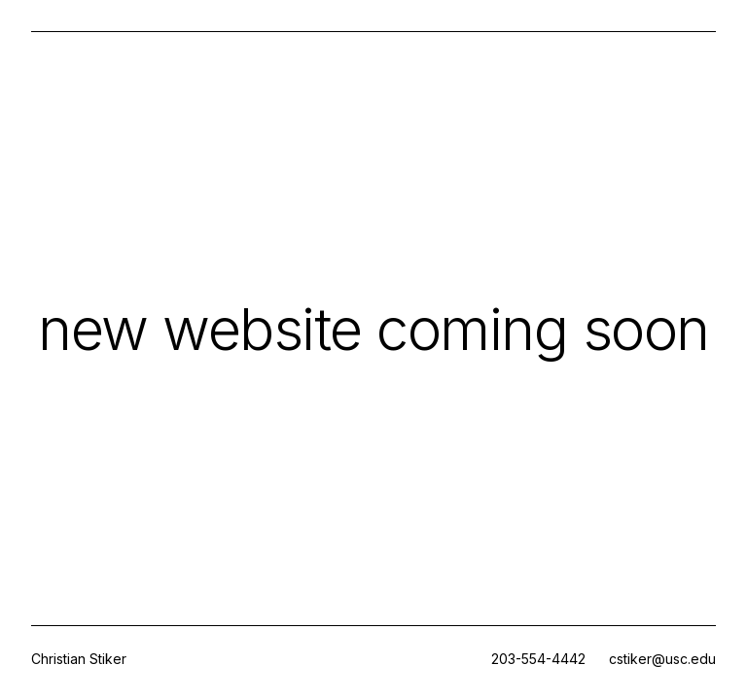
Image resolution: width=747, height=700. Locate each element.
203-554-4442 (538, 659)
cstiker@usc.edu (662, 659)
